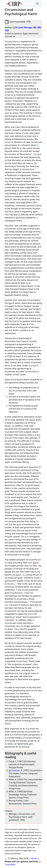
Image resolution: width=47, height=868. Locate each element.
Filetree (34, 858)
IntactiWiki (10, 864)
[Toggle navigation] (37, 4)
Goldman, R (16, 770)
